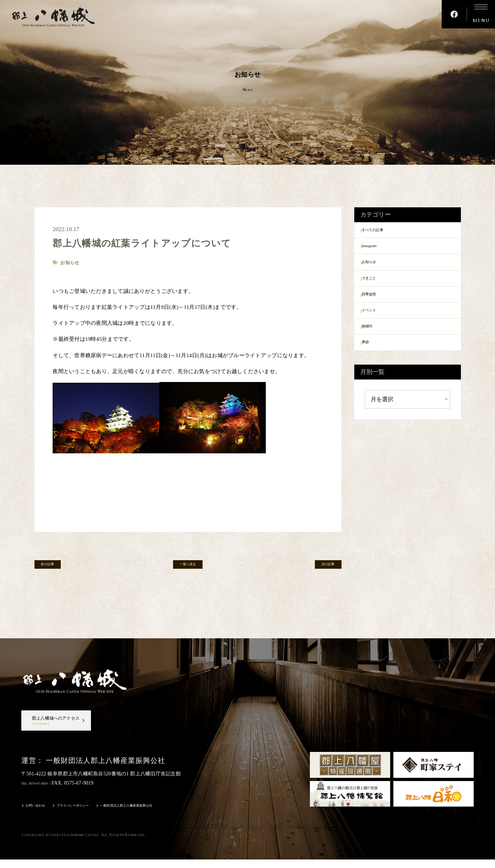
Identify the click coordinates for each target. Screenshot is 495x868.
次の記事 (320, 567)
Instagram (378, 250)
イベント (378, 324)
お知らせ (378, 268)
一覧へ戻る (188, 567)
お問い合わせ (40, 815)
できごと (378, 286)
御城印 (375, 342)
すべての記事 (383, 231)
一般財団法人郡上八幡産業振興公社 (161, 815)
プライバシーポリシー (89, 815)
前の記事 (56, 567)
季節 (372, 361)
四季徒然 (378, 305)
